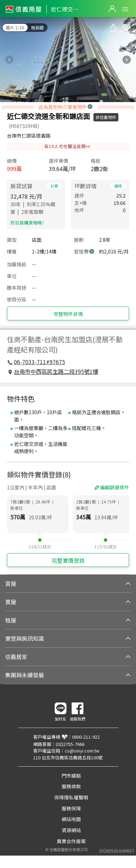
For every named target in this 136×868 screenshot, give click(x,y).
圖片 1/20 (15, 27)
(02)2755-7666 (70, 744)
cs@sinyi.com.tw (82, 751)
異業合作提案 (71, 841)
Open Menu (125, 9)
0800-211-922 (86, 737)
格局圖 (37, 27)
